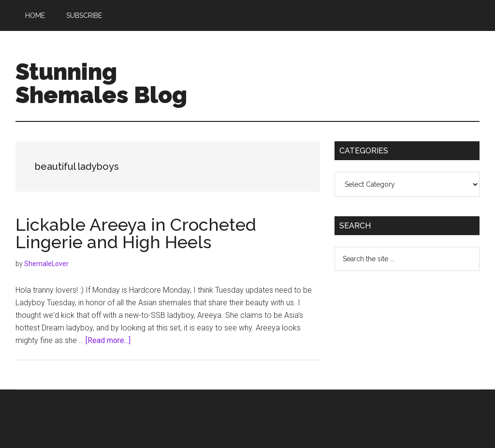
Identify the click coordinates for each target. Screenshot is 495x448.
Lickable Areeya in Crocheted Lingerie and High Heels (136, 233)
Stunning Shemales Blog (101, 83)
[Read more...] (108, 340)
